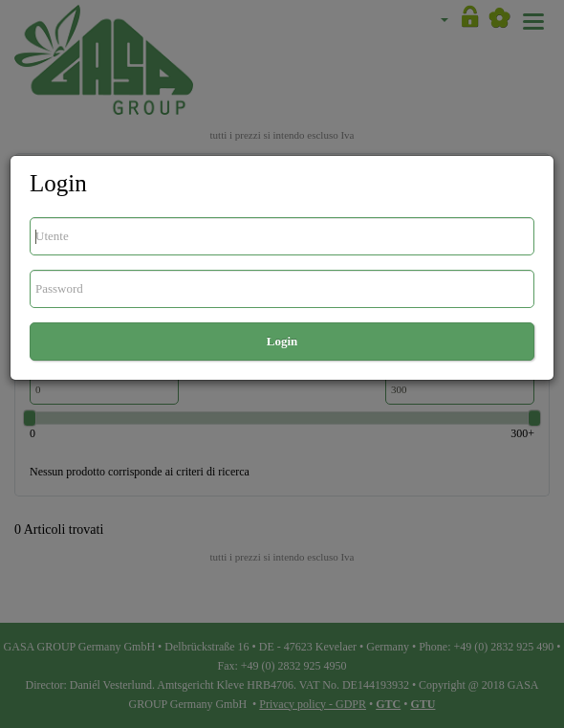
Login (282, 341)
